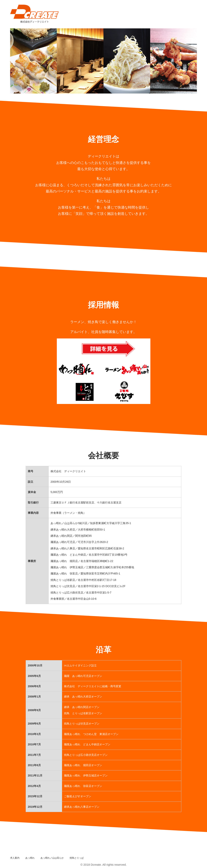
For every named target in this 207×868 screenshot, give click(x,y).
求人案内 (15, 858)
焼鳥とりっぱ (77, 858)
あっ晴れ (30, 858)
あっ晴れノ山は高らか (52, 858)
